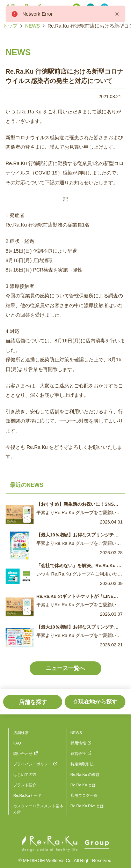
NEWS (32, 26)
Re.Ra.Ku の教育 (85, 774)
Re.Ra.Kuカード (27, 795)
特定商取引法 (82, 764)
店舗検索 (21, 733)
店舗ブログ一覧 (84, 795)
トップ (10, 26)
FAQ (17, 743)
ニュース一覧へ (65, 668)
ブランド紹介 (25, 785)
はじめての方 (25, 774)
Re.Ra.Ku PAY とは (87, 806)
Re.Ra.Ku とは (83, 785)
